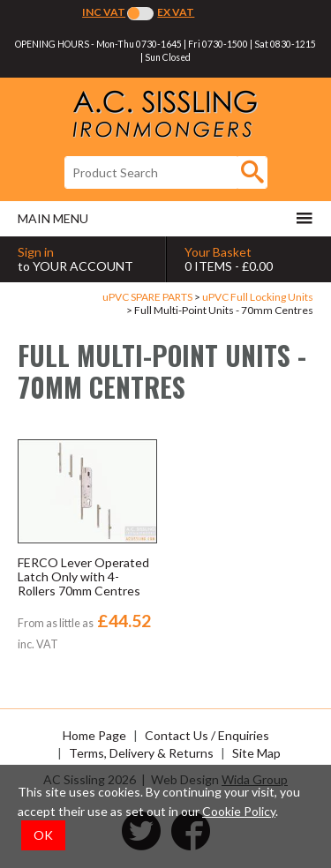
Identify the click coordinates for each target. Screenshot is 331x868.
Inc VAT (104, 12)
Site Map (256, 753)
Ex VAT (176, 12)
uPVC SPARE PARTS (147, 297)
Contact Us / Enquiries (207, 735)
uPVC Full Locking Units (258, 297)
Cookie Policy (239, 811)
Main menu (165, 218)
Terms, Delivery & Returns (141, 753)
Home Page (94, 735)
